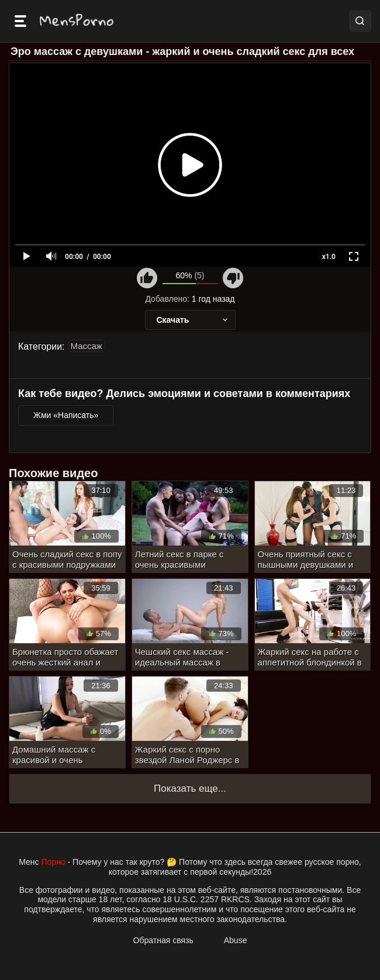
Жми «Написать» (66, 415)
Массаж (87, 346)
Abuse (236, 940)
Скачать (193, 320)
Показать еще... (190, 789)
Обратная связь (163, 940)
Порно (53, 862)
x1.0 (329, 257)
